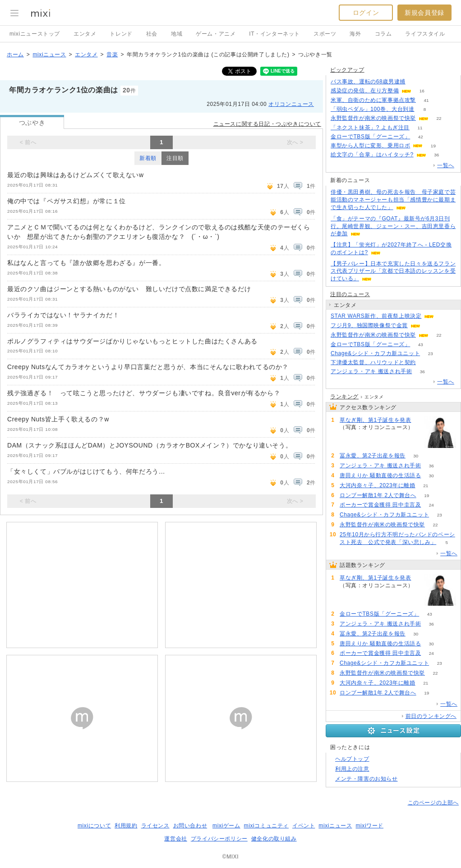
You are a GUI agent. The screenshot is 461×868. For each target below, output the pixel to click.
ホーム (15, 55)
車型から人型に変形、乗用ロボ (370, 146)
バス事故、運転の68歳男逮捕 (368, 82)
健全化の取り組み (274, 839)
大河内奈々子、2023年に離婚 (378, 485)
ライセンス (155, 826)
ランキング (344, 397)
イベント (304, 826)
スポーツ (325, 34)
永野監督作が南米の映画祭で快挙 (373, 118)
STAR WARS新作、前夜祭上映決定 (376, 316)
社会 (152, 34)
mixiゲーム (226, 826)
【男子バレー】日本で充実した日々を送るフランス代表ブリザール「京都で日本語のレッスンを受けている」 (393, 271)
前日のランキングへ (431, 716)
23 (431, 354)
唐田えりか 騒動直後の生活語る (380, 475)
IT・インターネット (274, 34)
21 (426, 486)
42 (421, 137)
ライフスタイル (425, 34)
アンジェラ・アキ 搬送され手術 (371, 371)
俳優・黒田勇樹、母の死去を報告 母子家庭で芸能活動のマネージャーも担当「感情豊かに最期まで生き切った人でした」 (393, 200)
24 (431, 505)
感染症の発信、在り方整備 (365, 91)
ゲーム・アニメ (216, 34)
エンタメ (85, 34)
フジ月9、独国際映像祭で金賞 (369, 325)
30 (416, 456)
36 (436, 155)
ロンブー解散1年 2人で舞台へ (378, 495)
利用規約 (126, 826)
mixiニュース (49, 55)
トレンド (121, 34)
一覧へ (446, 165)
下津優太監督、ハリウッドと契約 (373, 362)
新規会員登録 (424, 13)
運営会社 (175, 839)
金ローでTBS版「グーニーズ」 (370, 137)
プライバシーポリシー (219, 839)
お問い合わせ (190, 826)
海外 (355, 34)
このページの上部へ (433, 803)
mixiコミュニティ (266, 826)
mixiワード (369, 826)
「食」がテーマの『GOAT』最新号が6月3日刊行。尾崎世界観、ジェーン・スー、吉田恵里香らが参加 (393, 226)
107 (416, 82)
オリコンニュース (291, 104)
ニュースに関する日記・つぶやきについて (267, 124)
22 (439, 118)
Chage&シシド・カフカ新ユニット (375, 353)
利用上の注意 (352, 769)
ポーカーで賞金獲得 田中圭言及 (380, 505)
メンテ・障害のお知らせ (366, 779)
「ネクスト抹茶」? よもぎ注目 (370, 128)
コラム (383, 34)
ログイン (366, 13)
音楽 (112, 55)
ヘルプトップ (352, 759)
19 (433, 146)
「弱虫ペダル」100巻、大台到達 (373, 109)
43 (421, 345)
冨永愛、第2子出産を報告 (373, 456)
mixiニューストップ (35, 34)
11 (420, 128)
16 (422, 91)
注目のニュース (350, 294)
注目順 (175, 158)
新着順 (148, 158)
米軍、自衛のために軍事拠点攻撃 (373, 100)
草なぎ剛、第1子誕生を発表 (375, 420)
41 (426, 100)
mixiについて (94, 826)
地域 (177, 34)
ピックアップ (347, 70)
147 (350, 435)
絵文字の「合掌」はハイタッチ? (372, 155)
